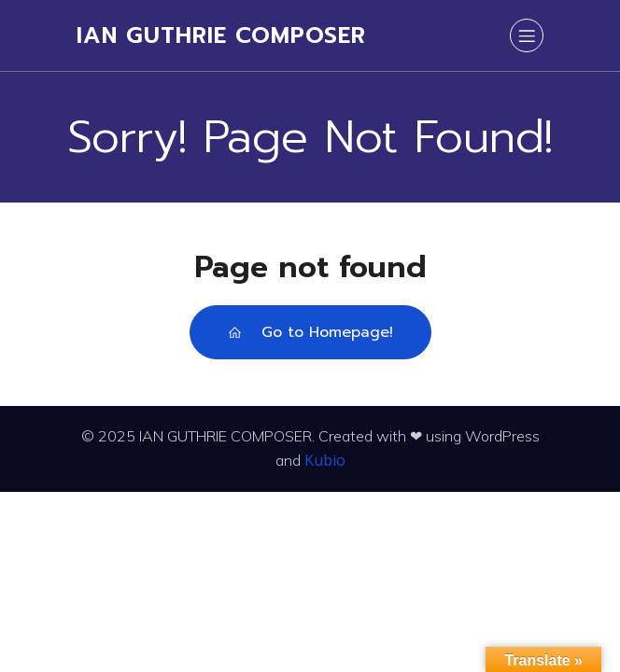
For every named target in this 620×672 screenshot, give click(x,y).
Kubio (325, 460)
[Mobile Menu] (527, 35)
